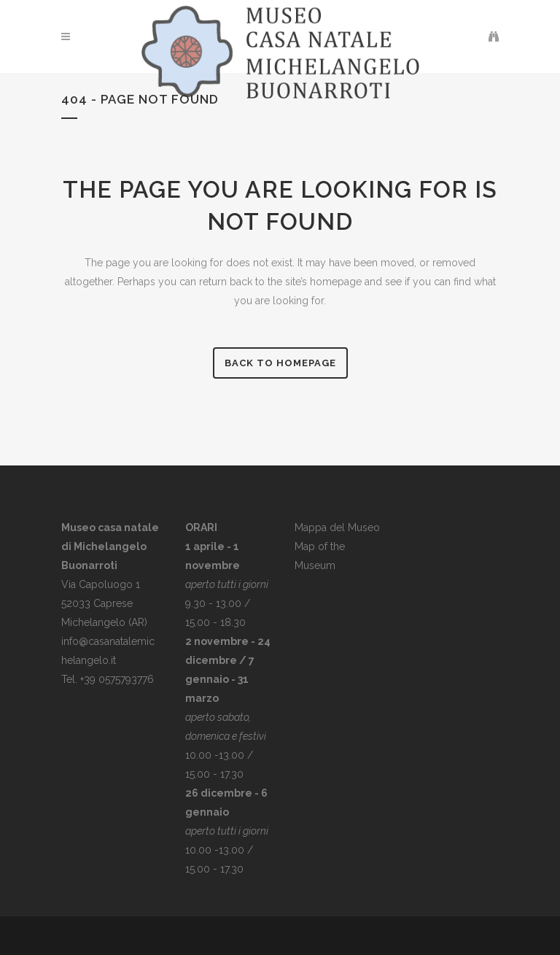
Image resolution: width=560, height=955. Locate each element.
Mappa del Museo (337, 527)
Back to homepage (280, 363)
